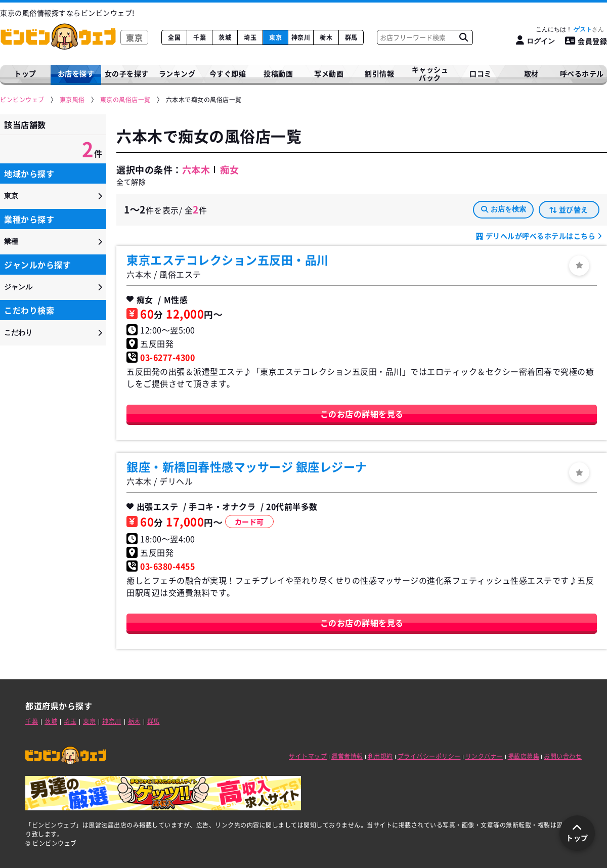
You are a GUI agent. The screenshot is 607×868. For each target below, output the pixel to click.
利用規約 (380, 756)
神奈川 (301, 37)
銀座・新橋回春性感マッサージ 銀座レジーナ (247, 466)
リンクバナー (484, 756)
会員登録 (586, 41)
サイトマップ (308, 756)
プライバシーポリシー (429, 756)
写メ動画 (329, 73)
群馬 (351, 37)
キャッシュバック (430, 74)
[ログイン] (535, 41)
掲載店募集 (524, 756)
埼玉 (250, 37)
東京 (275, 37)
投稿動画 (278, 73)
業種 (11, 241)
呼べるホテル (582, 73)
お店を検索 (504, 209)
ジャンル (18, 287)
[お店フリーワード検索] (463, 37)
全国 (174, 37)
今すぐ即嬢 (228, 73)
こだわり (18, 332)
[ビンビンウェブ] (23, 100)
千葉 (200, 37)
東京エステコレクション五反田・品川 (228, 259)
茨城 (225, 37)
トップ (25, 73)
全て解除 (131, 182)
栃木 (326, 37)
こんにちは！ (570, 29)
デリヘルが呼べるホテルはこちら (540, 236)
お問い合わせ (563, 756)
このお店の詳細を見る (362, 414)
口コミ (481, 73)
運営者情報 (347, 756)
